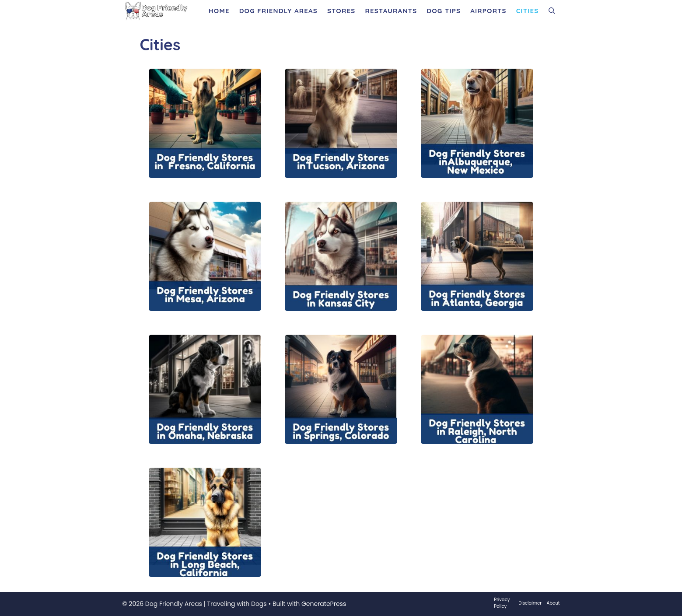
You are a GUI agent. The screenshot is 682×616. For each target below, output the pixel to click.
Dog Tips (444, 11)
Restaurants (391, 11)
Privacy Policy (502, 603)
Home (219, 11)
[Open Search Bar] (552, 11)
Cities (528, 11)
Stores (341, 11)
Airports (488, 11)
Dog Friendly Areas (278, 11)
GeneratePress (324, 604)
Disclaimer (530, 603)
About (553, 603)
